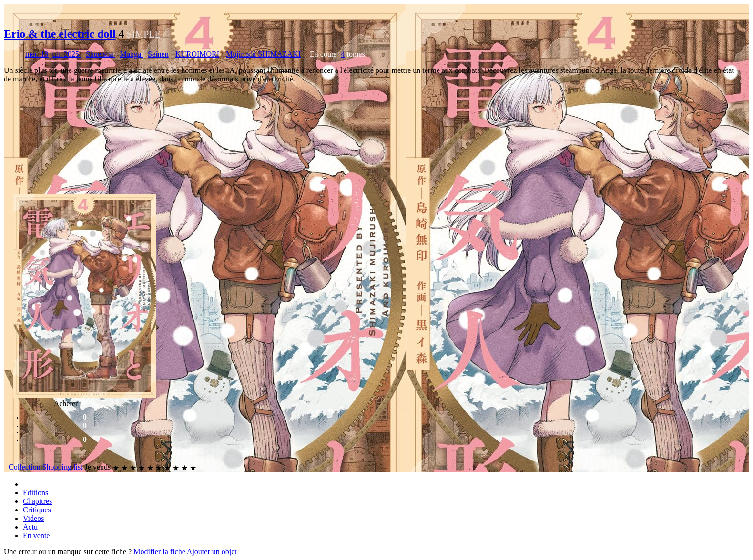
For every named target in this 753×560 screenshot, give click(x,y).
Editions (36, 493)
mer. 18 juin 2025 (53, 54)
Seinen (158, 54)
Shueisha (101, 54)
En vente (36, 535)
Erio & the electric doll (60, 34)
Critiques (37, 510)
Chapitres (37, 501)
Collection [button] (25, 467)
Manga (132, 54)
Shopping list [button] (63, 467)
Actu (30, 527)
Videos (33, 518)
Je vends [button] (98, 467)
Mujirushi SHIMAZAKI (263, 54)
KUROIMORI (197, 54)
